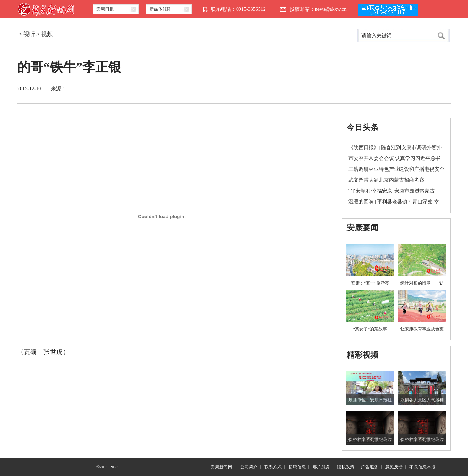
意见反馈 (394, 467)
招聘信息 (297, 467)
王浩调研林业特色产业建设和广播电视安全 (396, 169)
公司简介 (249, 467)
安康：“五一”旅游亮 (370, 283)
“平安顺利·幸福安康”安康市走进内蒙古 (392, 191)
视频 (47, 34)
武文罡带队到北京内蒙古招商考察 (386, 180)
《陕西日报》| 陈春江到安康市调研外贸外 (395, 148)
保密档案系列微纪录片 (370, 440)
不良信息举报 (422, 467)
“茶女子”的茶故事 (370, 329)
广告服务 (370, 467)
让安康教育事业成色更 (422, 329)
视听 (29, 34)
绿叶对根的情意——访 (422, 283)
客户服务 (321, 467)
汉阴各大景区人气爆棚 (422, 400)
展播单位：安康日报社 (370, 400)
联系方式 (273, 467)
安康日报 (105, 9)
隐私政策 (346, 467)
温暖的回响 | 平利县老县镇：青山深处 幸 (394, 202)
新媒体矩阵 (160, 9)
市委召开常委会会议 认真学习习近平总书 (395, 158)
